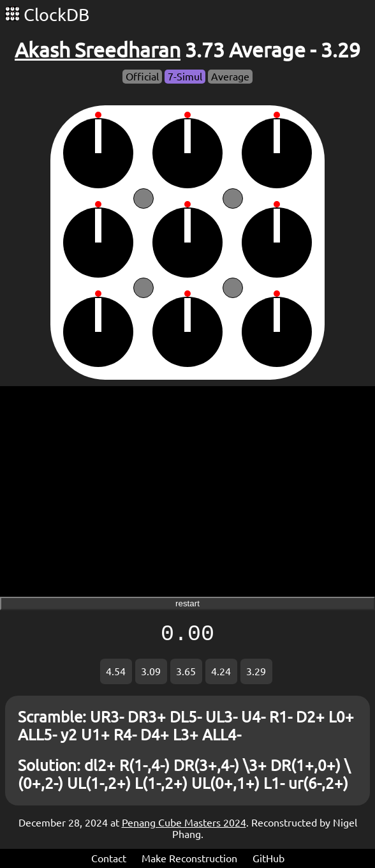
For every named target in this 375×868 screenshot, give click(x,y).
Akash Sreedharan (98, 50)
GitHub (268, 858)
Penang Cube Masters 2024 (184, 823)
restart (187, 603)
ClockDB (47, 15)
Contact (109, 858)
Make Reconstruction (189, 858)
